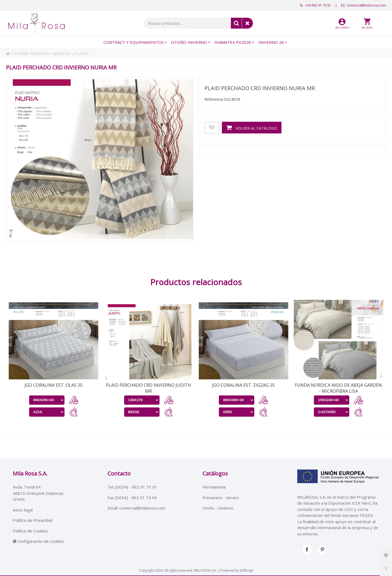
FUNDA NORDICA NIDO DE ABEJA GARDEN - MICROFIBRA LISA (338, 388)
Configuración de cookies (38, 541)
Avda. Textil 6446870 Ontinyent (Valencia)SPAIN (38, 493)
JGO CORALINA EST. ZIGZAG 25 (243, 385)
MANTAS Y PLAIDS (71, 54)
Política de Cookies (30, 531)
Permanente (214, 487)
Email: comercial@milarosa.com (136, 508)
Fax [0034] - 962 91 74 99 (132, 498)
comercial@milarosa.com (364, 5)
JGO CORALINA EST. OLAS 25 (53, 385)
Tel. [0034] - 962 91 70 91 (132, 487)
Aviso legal (23, 510)
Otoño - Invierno (218, 508)
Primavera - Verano (221, 498)
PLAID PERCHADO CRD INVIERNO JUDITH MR (148, 388)
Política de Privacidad (33, 520)
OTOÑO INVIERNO (31, 54)
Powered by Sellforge (237, 570)
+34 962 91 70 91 (316, 5)
